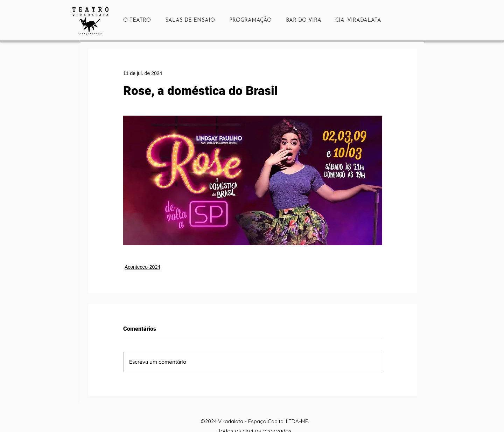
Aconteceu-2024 (142, 267)
